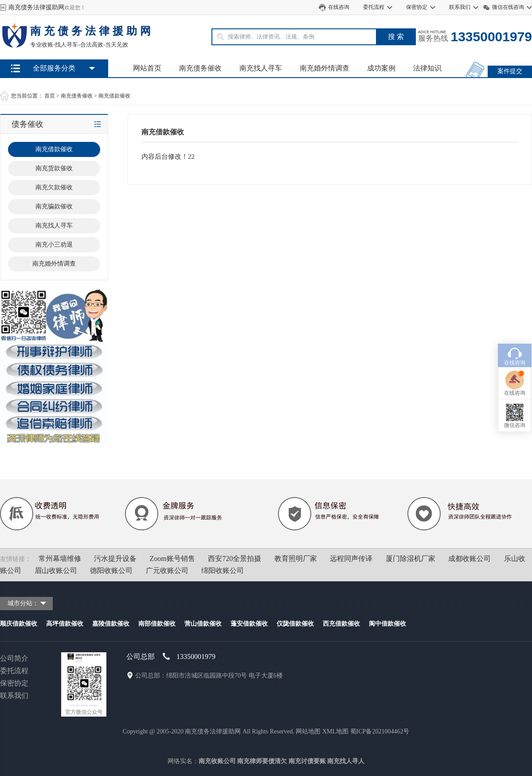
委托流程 (374, 7)
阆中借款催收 (387, 624)
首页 (50, 96)
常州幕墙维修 (60, 558)
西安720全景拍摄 (235, 558)
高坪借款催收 (65, 624)
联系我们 (460, 7)
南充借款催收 (114, 96)
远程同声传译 (351, 558)
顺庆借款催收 (19, 624)
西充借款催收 (341, 624)
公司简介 (14, 658)
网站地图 (308, 731)
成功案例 (381, 68)
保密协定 (417, 7)
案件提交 (510, 71)
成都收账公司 (469, 558)
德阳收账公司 (111, 570)
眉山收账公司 (56, 570)
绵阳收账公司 (223, 570)
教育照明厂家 (296, 558)
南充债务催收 (200, 68)
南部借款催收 (157, 624)
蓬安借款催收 (249, 624)
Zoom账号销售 (172, 558)
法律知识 (427, 68)
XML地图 (335, 731)
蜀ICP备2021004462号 (380, 731)
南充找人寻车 (261, 68)
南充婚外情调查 (325, 68)
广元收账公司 (167, 570)
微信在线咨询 (508, 7)
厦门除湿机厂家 (411, 558)
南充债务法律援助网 (36, 7)
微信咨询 (515, 384)
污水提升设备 (115, 558)
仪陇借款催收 (295, 624)
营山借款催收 (203, 624)
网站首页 (147, 68)
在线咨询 (339, 7)
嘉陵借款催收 (111, 624)
